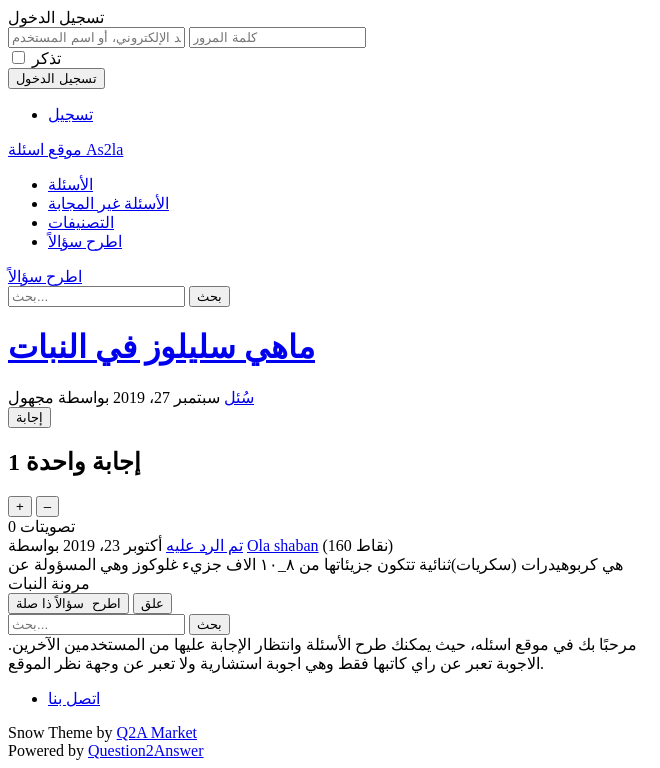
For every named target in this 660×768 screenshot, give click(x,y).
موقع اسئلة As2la (65, 149)
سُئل (239, 397)
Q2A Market (157, 732)
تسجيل (70, 114)
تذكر (46, 58)
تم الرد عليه (204, 545)
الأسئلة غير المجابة (108, 203)
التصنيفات (81, 222)
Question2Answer (146, 750)
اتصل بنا (74, 698)
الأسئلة (70, 184)
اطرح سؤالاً (85, 241)
